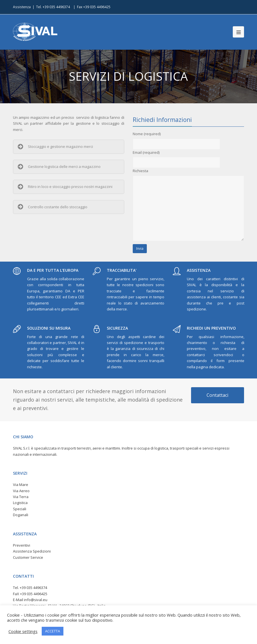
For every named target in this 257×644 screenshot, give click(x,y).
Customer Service (28, 557)
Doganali (21, 515)
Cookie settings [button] (23, 631)
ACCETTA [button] (53, 631)
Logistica (20, 503)
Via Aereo (21, 491)
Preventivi (22, 545)
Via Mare (21, 485)
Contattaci (217, 395)
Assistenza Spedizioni (32, 551)
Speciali (20, 509)
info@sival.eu (36, 600)
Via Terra (21, 497)
